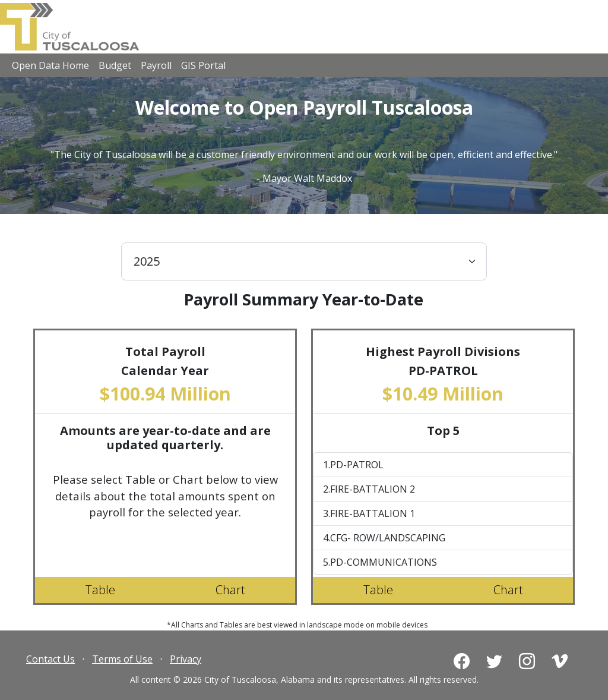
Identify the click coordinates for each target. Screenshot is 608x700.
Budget (115, 65)
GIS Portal (203, 65)
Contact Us (50, 659)
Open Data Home (50, 65)
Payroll (156, 65)
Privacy (186, 659)
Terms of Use (122, 659)
